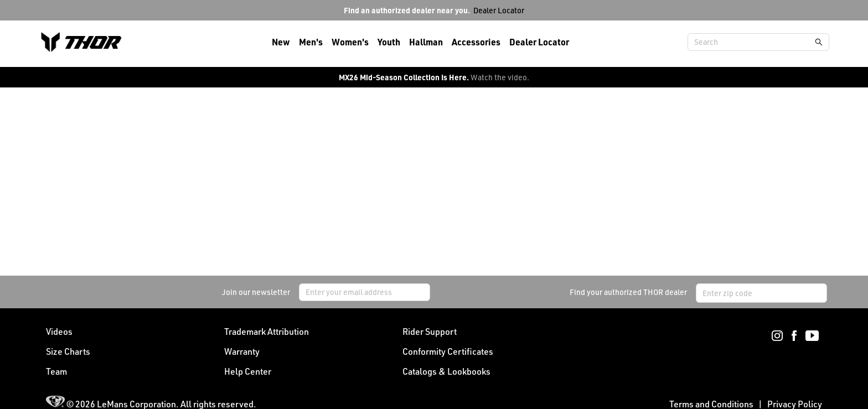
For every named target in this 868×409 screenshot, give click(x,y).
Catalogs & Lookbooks (446, 371)
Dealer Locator (499, 10)
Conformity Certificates (448, 351)
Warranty (242, 351)
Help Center (248, 371)
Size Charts (68, 351)
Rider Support (430, 332)
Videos (59, 332)
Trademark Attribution (267, 332)
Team (56, 371)
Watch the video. (500, 77)
